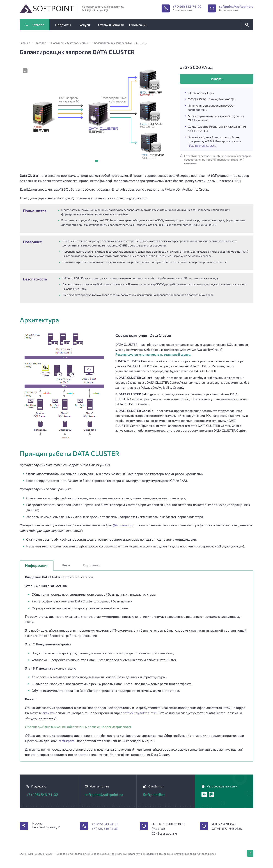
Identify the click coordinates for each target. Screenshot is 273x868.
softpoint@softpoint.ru (236, 6)
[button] (97, 161)
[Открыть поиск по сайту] (246, 25)
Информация (37, 565)
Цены (66, 565)
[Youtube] (204, 794)
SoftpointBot (154, 794)
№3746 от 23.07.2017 (202, 146)
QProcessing (123, 525)
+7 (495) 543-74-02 (187, 6)
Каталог (35, 25)
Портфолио (92, 565)
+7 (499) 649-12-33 (105, 828)
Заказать (217, 79)
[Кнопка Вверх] (250, 853)
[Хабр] (211, 794)
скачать (49, 713)
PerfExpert (66, 741)
